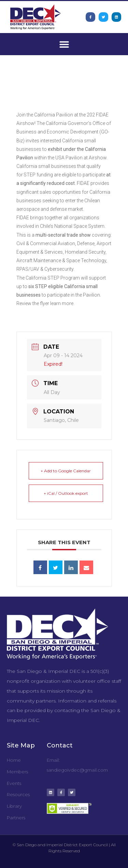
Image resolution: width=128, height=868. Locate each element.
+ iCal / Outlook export (66, 493)
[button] (64, 44)
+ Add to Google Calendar (66, 471)
